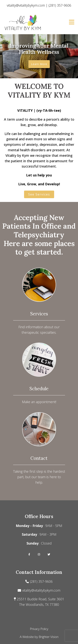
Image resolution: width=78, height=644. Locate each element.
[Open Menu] (72, 22)
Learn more (39, 64)
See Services (39, 194)
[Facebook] (29, 554)
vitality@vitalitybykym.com (41, 590)
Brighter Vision (49, 637)
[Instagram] (39, 554)
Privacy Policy (39, 629)
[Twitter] (49, 554)
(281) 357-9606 (41, 581)
